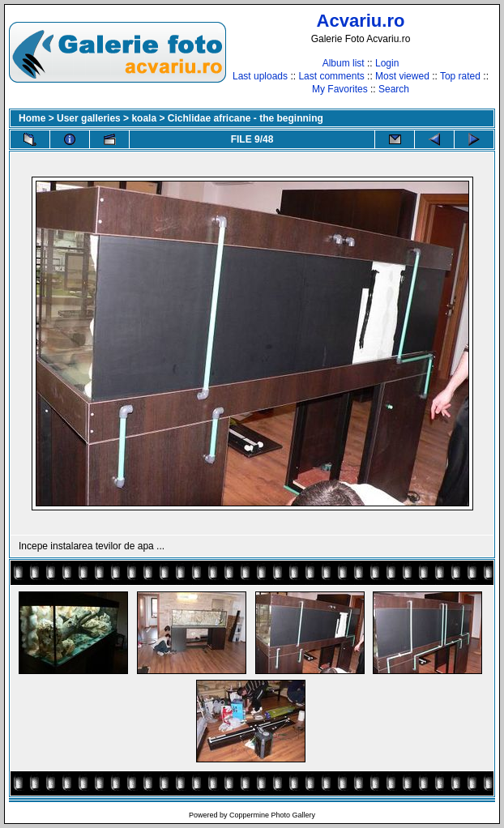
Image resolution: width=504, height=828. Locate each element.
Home (32, 118)
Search (394, 89)
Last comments (331, 76)
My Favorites (340, 89)
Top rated (460, 76)
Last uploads (260, 76)
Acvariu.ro (361, 21)
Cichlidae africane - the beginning (246, 118)
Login (387, 63)
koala (144, 118)
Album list (344, 63)
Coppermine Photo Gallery (272, 815)
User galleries (89, 118)
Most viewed (402, 76)
